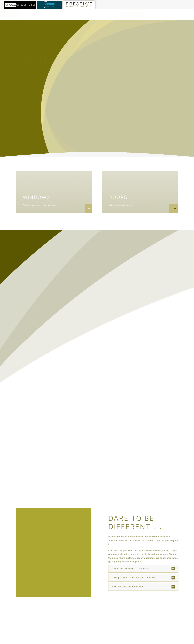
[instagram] (154, 14)
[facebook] (150, 14)
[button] (145, 569)
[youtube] (164, 14)
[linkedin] (159, 14)
